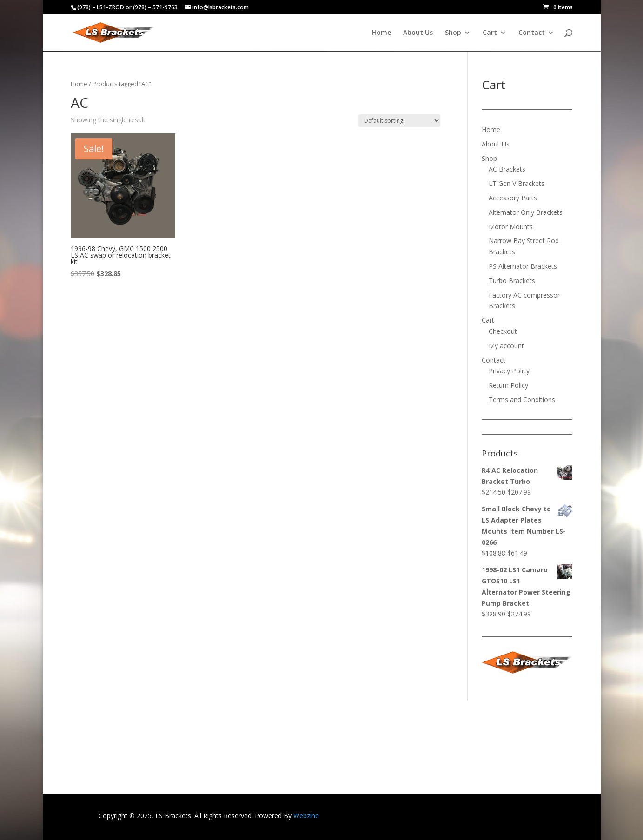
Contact (532, 33)
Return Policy (508, 385)
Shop (453, 33)
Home (381, 33)
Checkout (503, 331)
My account (506, 346)
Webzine (306, 816)
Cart (490, 33)
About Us (418, 33)
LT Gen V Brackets (517, 183)
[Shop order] (399, 121)
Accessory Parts (513, 198)
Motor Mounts (511, 227)
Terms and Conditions (522, 400)
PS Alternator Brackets (523, 266)
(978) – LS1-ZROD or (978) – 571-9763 (127, 7)
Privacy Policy (509, 371)
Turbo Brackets (512, 281)
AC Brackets (507, 169)
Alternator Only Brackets (526, 212)
